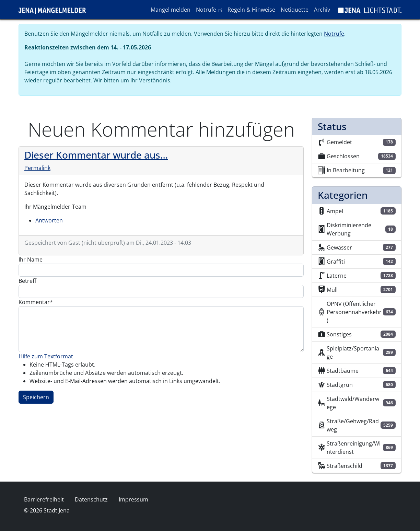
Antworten (49, 220)
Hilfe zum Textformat (46, 356)
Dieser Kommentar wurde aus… (96, 155)
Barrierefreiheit (44, 499)
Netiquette (295, 10)
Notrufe (210, 9)
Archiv (322, 10)
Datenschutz (91, 499)
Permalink (37, 168)
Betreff (27, 281)
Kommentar (34, 302)
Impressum (133, 499)
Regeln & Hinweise (251, 10)
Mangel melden (171, 10)
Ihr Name (31, 259)
